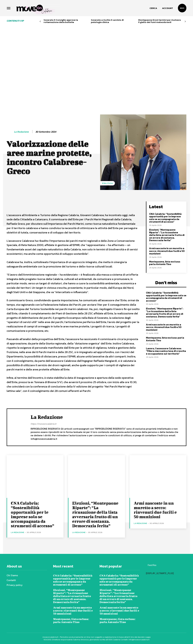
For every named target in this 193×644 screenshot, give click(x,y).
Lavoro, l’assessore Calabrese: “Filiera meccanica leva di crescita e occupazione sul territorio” (166, 351)
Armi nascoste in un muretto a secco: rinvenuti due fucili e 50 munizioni (167, 251)
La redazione (21, 132)
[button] (153, 8)
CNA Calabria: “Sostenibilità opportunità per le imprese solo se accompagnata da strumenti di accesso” (165, 218)
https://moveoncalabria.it (43, 424)
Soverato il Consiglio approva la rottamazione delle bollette (61, 21)
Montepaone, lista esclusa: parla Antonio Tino (165, 263)
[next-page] (185, 22)
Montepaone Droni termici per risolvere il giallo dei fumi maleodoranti (160, 21)
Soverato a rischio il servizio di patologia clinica (107, 21)
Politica (108, 183)
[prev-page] (40, 22)
